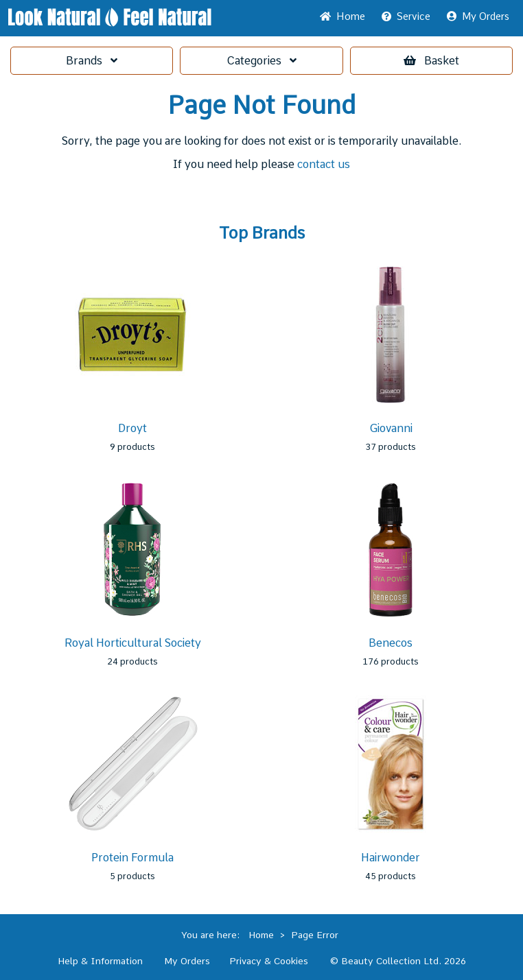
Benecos (391, 643)
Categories (261, 61)
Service (406, 16)
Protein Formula (132, 858)
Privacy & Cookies (269, 961)
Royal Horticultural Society (133, 643)
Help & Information (100, 961)
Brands (92, 61)
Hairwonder (391, 858)
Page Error (315, 935)
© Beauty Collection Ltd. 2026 (398, 961)
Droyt (132, 428)
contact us (324, 164)
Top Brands (262, 233)
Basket (431, 61)
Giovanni (391, 428)
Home (342, 16)
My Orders (478, 16)
